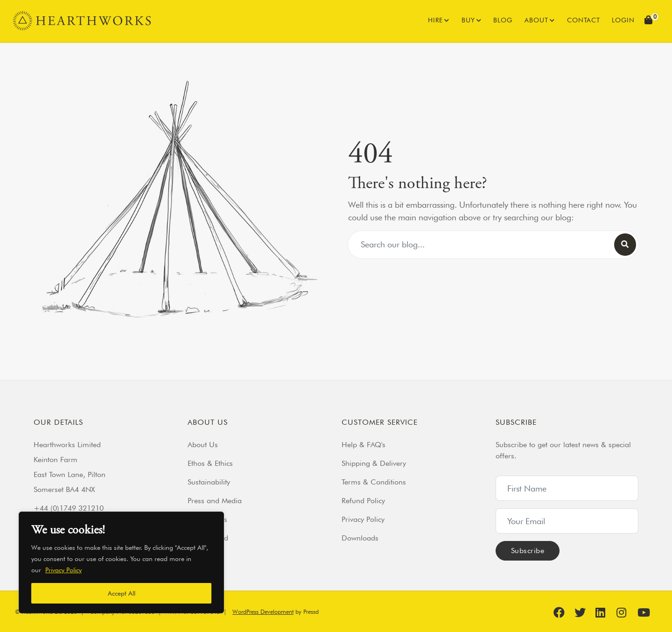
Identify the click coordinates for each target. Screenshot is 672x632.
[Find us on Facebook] (563, 612)
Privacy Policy (63, 570)
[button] (650, 21)
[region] (121, 562)
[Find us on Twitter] (584, 612)
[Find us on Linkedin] (605, 612)
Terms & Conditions (374, 482)
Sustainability (209, 482)
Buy (468, 20)
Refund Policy (363, 501)
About (536, 20)
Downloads (360, 538)
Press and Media (215, 501)
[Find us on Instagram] (626, 612)
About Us (203, 445)
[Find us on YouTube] (647, 612)
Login (623, 20)
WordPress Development (263, 612)
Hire (435, 20)
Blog (503, 20)
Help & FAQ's (364, 445)
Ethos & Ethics (210, 463)
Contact (584, 20)
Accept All (122, 593)
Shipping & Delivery (374, 463)
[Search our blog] (625, 245)
